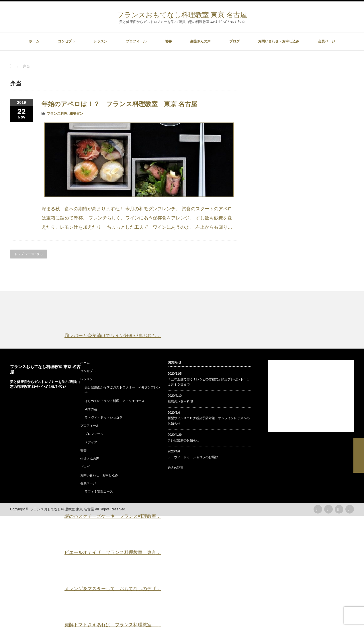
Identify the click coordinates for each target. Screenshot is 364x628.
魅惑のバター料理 (180, 401)
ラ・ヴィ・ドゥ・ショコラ (103, 417)
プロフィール (136, 41)
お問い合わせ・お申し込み (279, 41)
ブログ (234, 41)
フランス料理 (57, 114)
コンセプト (66, 41)
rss (318, 509)
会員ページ (326, 41)
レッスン (100, 41)
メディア (91, 442)
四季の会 (91, 409)
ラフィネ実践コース (99, 491)
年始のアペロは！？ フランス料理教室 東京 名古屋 (119, 104)
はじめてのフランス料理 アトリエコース (115, 401)
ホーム (34, 41)
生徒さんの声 (200, 41)
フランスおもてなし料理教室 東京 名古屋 (182, 15)
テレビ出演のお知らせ (183, 440)
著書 (168, 41)
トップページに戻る (29, 254)
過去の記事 (176, 468)
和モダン (76, 114)
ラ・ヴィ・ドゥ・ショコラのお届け (193, 457)
